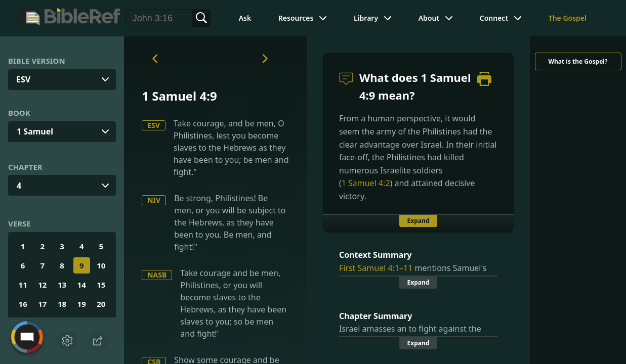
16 (23, 304)
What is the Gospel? (578, 61)
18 (62, 304)
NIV (154, 200)
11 (23, 285)
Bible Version (37, 61)
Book (19, 113)
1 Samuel (35, 131)
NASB (157, 275)
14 (82, 285)
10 (101, 265)
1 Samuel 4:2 (366, 183)
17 (42, 304)
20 (101, 304)
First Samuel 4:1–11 (376, 268)
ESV (154, 125)
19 (82, 304)
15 (101, 285)
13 (62, 285)
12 (42, 285)
